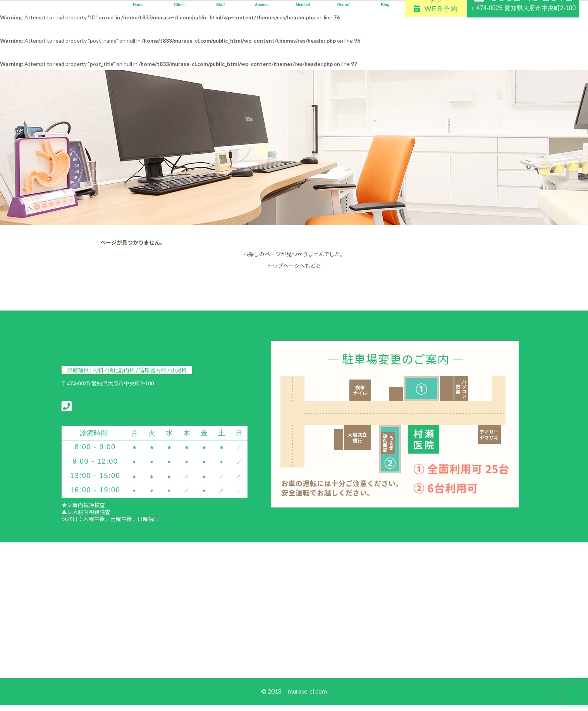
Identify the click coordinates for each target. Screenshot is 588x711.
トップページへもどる (294, 266)
